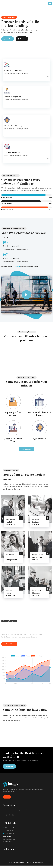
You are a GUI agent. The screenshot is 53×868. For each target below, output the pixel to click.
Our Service (16, 267)
